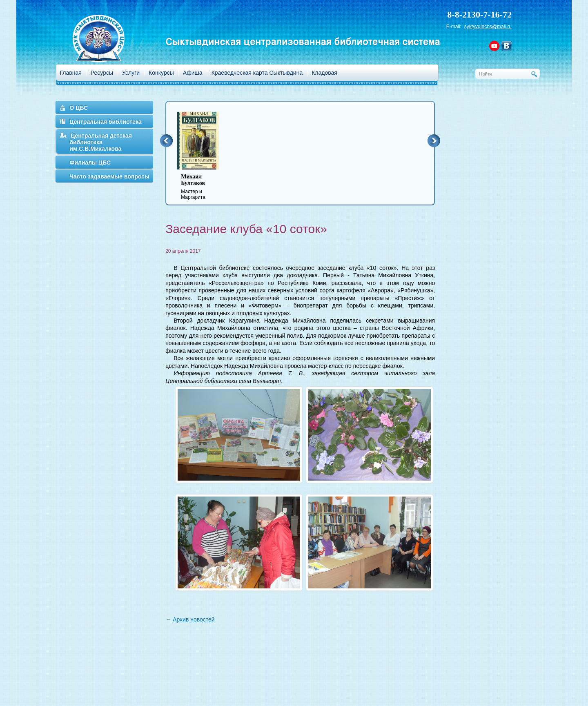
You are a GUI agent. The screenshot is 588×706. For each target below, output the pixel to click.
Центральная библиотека (105, 122)
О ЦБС (79, 108)
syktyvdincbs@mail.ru (488, 27)
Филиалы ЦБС (90, 163)
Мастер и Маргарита (203, 187)
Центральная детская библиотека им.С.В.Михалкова (101, 142)
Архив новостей (194, 619)
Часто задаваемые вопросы (109, 176)
